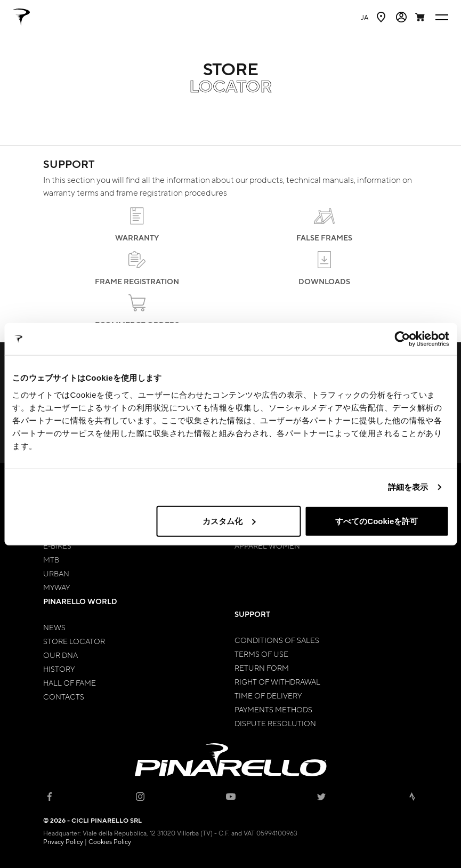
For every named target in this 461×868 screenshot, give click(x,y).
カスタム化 (229, 521)
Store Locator (74, 641)
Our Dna (60, 655)
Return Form (262, 668)
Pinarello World (80, 601)
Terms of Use (261, 654)
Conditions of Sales (277, 640)
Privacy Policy (63, 841)
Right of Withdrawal (277, 681)
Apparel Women (267, 545)
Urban (56, 573)
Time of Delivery (268, 695)
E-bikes (57, 545)
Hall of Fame (70, 682)
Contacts (64, 696)
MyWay (56, 587)
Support (252, 614)
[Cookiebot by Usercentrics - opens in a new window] (402, 339)
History (59, 669)
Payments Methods (273, 709)
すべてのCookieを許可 (377, 521)
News (54, 627)
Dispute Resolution (275, 723)
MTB (51, 559)
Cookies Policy (110, 841)
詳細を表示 (408, 487)
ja (365, 17)
